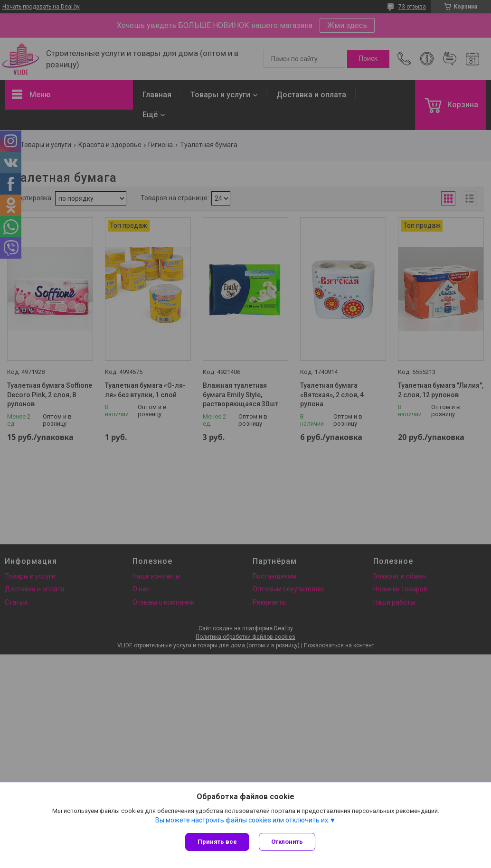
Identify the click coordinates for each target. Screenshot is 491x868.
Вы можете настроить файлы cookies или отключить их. (242, 820)
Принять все (217, 842)
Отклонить (287, 842)
